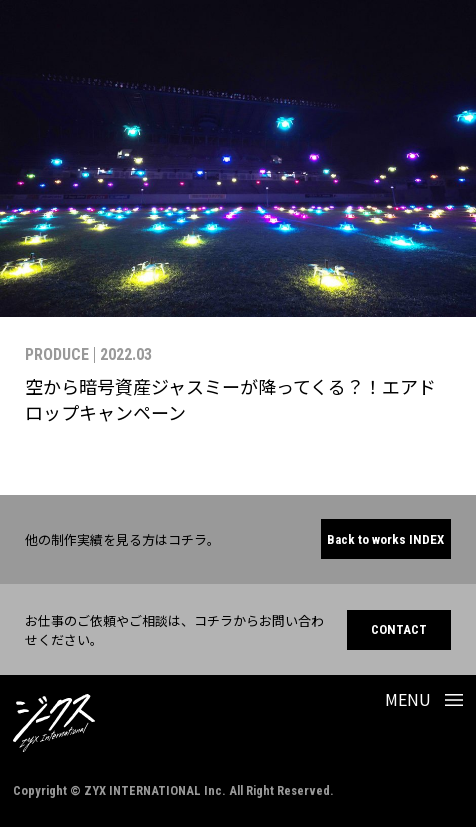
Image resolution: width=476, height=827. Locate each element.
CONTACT (399, 629)
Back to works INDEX (385, 539)
